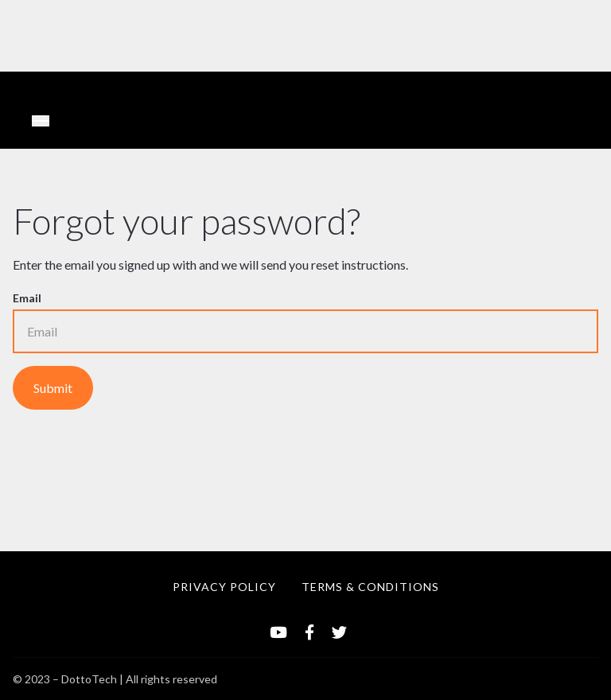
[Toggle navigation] (41, 121)
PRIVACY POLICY (224, 587)
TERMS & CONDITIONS (370, 587)
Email (27, 298)
